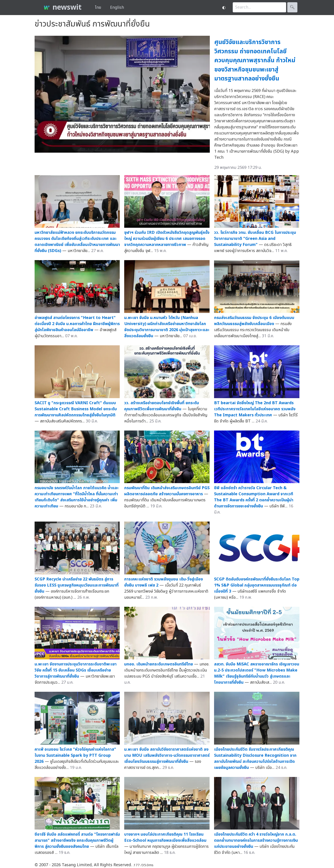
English (117, 8)
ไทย (98, 8)
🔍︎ (292, 7)
